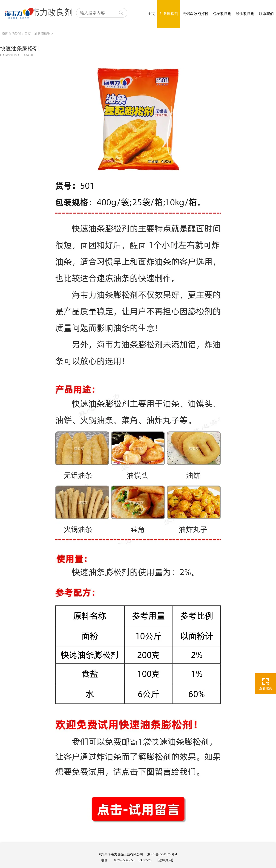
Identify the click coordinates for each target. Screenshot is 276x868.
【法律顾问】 (165, 860)
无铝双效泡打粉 (195, 14)
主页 (151, 14)
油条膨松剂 (169, 14)
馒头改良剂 (245, 14)
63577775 (145, 860)
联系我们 (266, 14)
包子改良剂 (222, 14)
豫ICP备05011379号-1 (162, 854)
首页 (28, 34)
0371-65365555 (124, 860)
